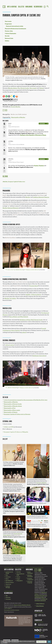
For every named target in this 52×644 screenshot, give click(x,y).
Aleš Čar (15, 215)
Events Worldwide (30, 573)
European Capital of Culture (34, 84)
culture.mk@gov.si (8, 608)
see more (5, 176)
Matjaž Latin (40, 202)
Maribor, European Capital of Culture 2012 (22, 133)
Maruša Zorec (6, 286)
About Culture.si (40, 604)
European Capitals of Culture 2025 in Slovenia (17, 414)
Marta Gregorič (41, 213)
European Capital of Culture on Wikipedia (16, 432)
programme (42, 124)
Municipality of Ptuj (10, 408)
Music (7, 579)
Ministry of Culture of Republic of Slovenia (22, 605)
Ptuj (19, 88)
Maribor (28, 197)
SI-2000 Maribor (16, 107)
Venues (18, 577)
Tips (7, 596)
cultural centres (10, 345)
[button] (41, 642)
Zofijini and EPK (9, 427)
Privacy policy (7, 610)
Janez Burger (41, 195)
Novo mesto (33, 88)
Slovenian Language (30, 582)
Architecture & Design (9, 573)
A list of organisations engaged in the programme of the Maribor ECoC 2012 (26, 400)
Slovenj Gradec (25, 88)
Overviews (8, 599)
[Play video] (26, 256)
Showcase (8, 597)
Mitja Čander (29, 132)
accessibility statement (15, 610)
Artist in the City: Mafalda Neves (15, 270)
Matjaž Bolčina (17, 286)
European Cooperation (30, 579)
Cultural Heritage (8, 587)
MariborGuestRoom (10, 238)
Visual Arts (8, 584)
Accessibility (45, 7)
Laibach (24, 332)
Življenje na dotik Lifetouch (32, 270)
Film (7, 575)
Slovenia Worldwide (30, 576)
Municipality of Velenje (11, 412)
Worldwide (29, 7)
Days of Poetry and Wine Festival (19, 317)
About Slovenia (40, 606)
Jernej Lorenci (32, 202)
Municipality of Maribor (18, 117)
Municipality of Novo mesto (12, 410)
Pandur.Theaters (39, 166)
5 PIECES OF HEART (12, 388)
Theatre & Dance (10, 582)
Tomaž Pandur (24, 202)
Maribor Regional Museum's (11, 208)
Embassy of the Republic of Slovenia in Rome (33, 135)
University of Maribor (41, 483)
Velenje (41, 88)
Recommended (38, 7)
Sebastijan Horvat (8, 204)
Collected (21, 7)
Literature (8, 577)
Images (18, 579)
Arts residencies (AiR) (20, 574)
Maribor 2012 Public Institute (19, 114)
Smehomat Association (39, 356)
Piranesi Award (34, 286)
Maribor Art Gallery (10, 298)
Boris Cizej (20, 213)
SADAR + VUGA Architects (33, 295)
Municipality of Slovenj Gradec (13, 404)
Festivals (19, 572)
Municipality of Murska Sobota (13, 406)
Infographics (20, 581)
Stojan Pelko (17, 535)
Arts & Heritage (12, 7)
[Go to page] (48, 7)
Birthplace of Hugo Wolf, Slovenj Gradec (31, 320)
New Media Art (9, 581)
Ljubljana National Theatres (41, 197)
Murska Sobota (13, 88)
